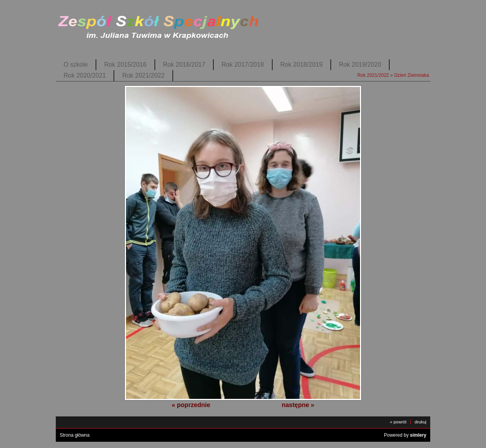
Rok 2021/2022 (143, 75)
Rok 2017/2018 (243, 65)
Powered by (405, 435)
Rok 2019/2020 (360, 65)
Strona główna (75, 435)
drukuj (420, 422)
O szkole (76, 65)
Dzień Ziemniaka (412, 75)
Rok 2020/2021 (85, 75)
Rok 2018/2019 (302, 65)
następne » (298, 405)
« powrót (398, 422)
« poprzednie (191, 405)
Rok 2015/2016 (125, 65)
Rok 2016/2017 (184, 65)
